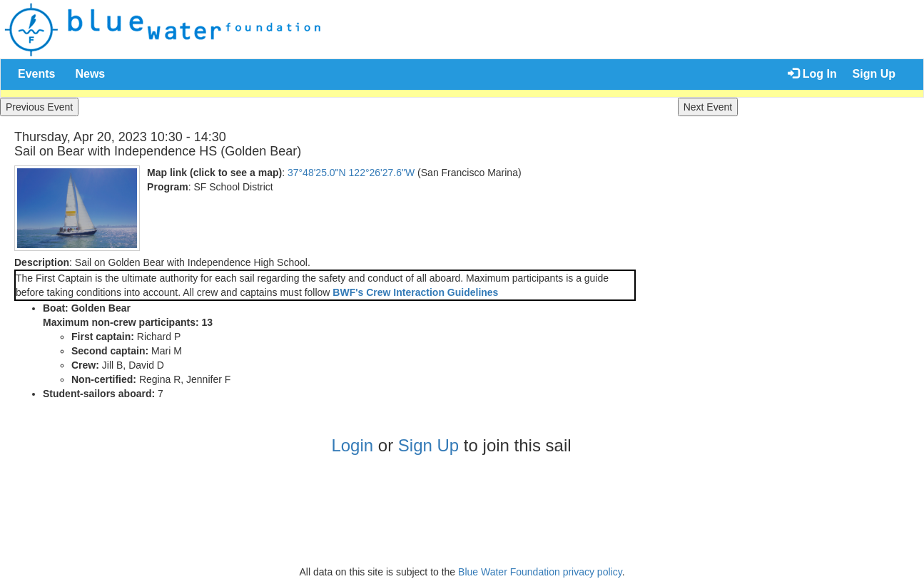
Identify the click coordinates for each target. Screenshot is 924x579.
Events (36, 74)
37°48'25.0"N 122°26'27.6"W (351, 173)
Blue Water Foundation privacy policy (540, 572)
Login (352, 445)
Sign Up (874, 74)
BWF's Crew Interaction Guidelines (415, 292)
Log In (812, 74)
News (90, 74)
